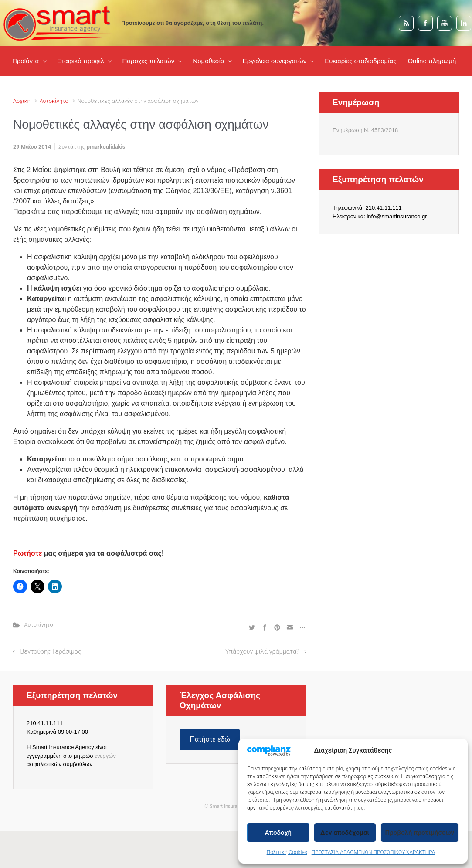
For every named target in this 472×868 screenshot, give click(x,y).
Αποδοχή (278, 833)
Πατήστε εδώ (210, 739)
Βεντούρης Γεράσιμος (51, 652)
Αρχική (22, 101)
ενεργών (105, 756)
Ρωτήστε (27, 553)
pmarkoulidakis (106, 147)
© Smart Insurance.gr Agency (236, 806)
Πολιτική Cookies (287, 852)
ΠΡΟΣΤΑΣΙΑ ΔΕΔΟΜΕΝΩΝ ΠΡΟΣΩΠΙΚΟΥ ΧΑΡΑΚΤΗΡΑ (374, 852)
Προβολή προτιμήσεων (420, 833)
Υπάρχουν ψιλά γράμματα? (262, 652)
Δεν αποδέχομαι (345, 833)
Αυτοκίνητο (54, 101)
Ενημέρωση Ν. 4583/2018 (365, 130)
